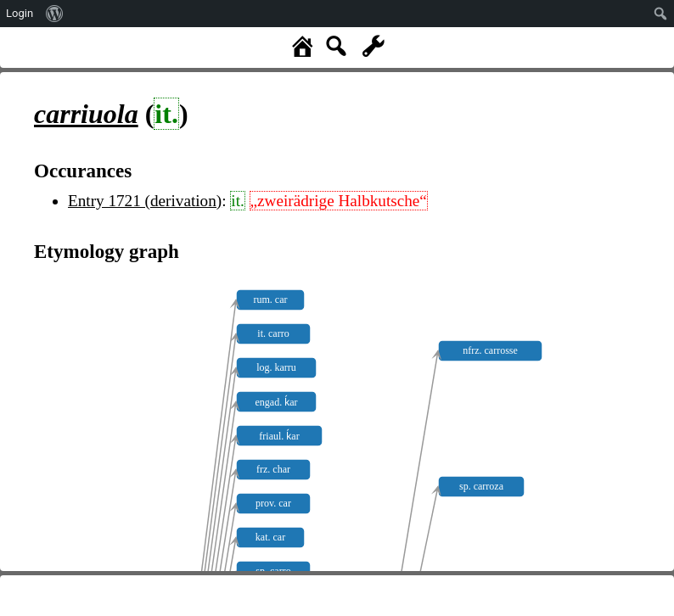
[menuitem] (55, 14)
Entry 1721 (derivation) (145, 201)
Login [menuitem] (20, 13)
